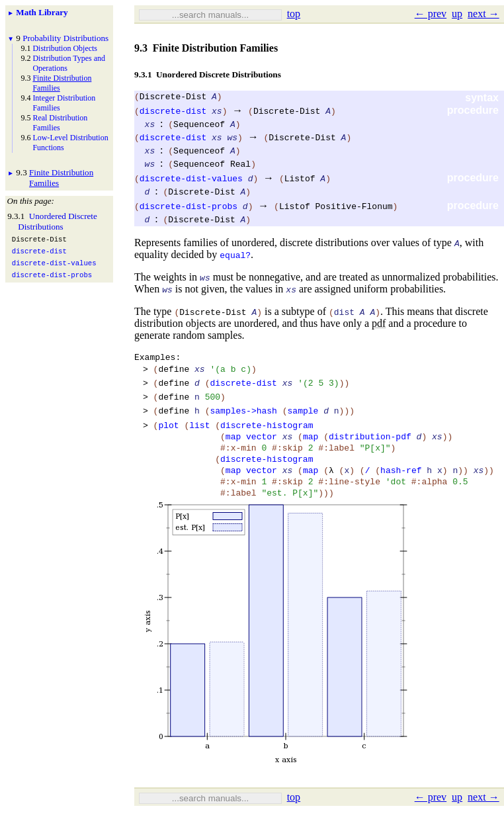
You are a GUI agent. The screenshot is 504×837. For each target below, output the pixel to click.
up (457, 14)
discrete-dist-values (191, 180)
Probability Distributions (65, 38)
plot (168, 439)
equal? (235, 257)
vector (262, 452)
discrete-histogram (267, 439)
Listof (300, 180)
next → (483, 14)
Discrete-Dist (173, 98)
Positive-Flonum (354, 208)
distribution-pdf (370, 452)
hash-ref (401, 492)
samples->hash (243, 422)
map (233, 452)
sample (303, 422)
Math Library (42, 12)
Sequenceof (199, 126)
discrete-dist (173, 112)
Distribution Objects (65, 48)
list (199, 439)
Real (240, 165)
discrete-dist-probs (189, 208)
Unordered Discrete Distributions (58, 221)
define (174, 374)
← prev (431, 14)
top (294, 14)
